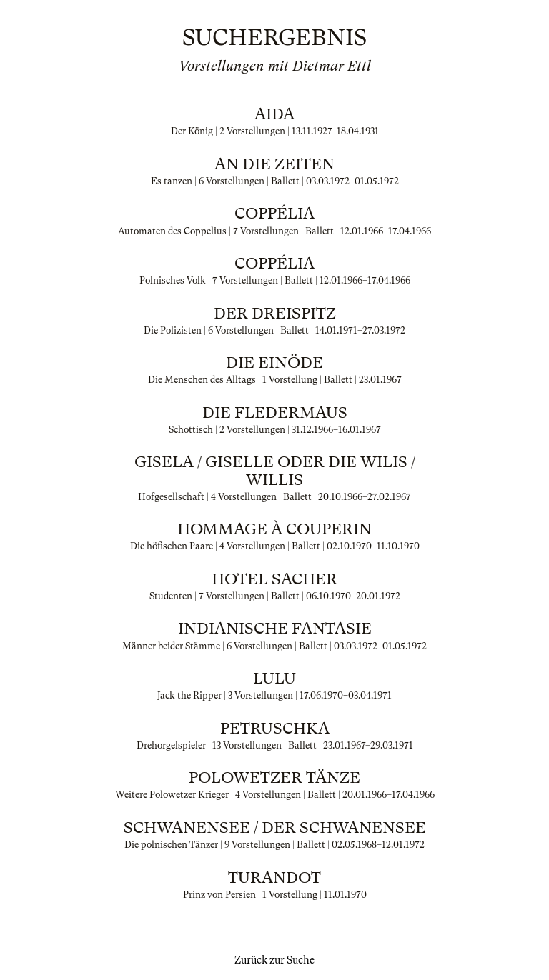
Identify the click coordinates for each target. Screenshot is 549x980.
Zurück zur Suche (274, 960)
